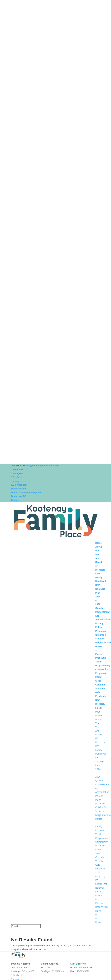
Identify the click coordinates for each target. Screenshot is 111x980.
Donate (15, 500)
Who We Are (98, 554)
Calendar (100, 685)
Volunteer (101, 689)
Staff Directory (78, 964)
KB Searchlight (19, 485)
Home (98, 543)
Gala (98, 692)
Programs (101, 631)
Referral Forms (19, 489)
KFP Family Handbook (101, 577)
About (99, 547)
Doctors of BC (19, 496)
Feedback (101, 696)
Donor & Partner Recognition (27, 492)
